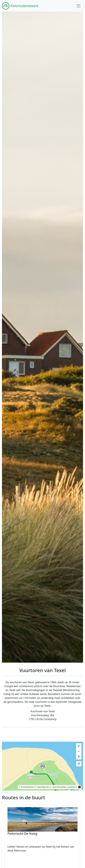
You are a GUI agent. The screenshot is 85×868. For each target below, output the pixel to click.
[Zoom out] (79, 751)
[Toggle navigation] (78, 6)
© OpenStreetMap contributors (64, 787)
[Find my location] (79, 764)
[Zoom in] (79, 746)
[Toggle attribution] (79, 787)
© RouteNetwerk (26, 787)
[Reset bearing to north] (79, 757)
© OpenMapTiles (42, 787)
